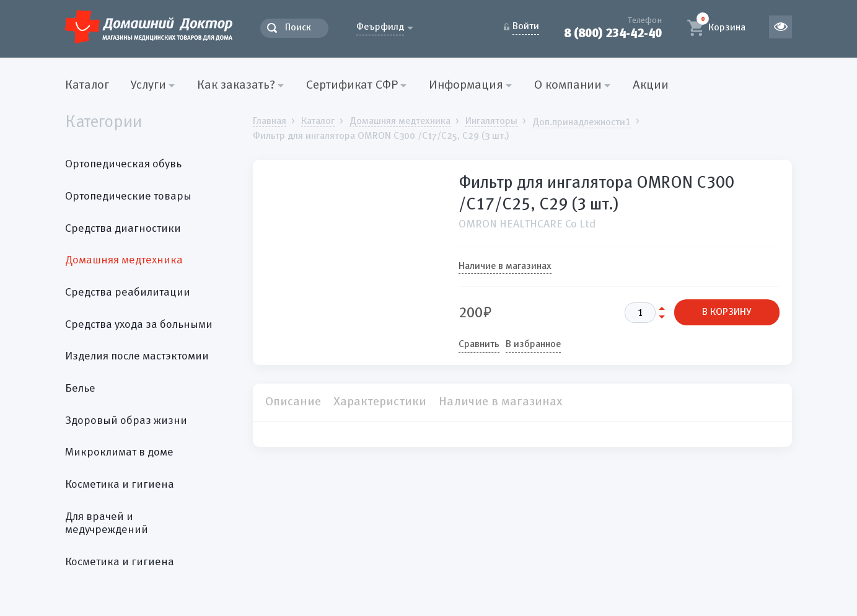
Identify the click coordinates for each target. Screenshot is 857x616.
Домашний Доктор (149, 26)
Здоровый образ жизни (126, 421)
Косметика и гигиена (120, 485)
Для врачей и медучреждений (107, 524)
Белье (80, 389)
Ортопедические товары (128, 196)
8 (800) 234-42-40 (613, 33)
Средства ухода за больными (139, 325)
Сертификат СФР (352, 86)
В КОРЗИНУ (727, 312)
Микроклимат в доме (119, 452)
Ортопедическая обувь (123, 164)
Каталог (87, 86)
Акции (651, 86)
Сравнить (479, 345)
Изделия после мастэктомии (137, 356)
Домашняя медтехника (124, 260)
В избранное (533, 345)
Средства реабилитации (128, 293)
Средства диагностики (123, 229)
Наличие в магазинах (505, 266)
